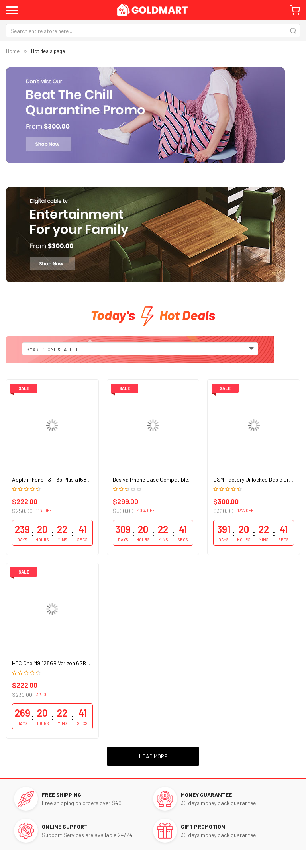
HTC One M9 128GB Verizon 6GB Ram (55, 663)
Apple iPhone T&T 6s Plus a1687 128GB (59, 479)
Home (13, 51)
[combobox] (153, 31)
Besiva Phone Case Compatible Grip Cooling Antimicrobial (182, 479)
